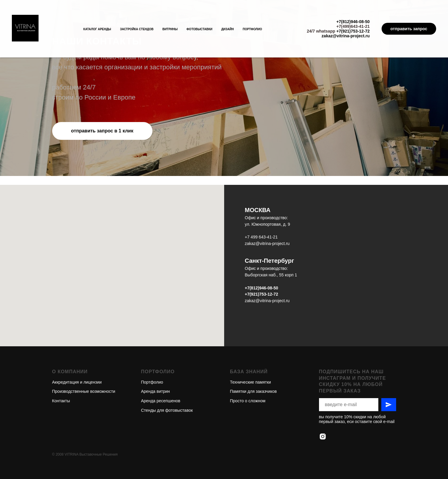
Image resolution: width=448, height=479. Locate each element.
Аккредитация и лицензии (77, 361)
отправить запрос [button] (409, 29)
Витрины (170, 29)
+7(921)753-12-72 (353, 31)
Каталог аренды (97, 29)
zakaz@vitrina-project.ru (346, 36)
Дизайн (227, 29)
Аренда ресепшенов (161, 379)
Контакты (61, 379)
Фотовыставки (199, 29)
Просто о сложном (248, 379)
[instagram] (323, 415)
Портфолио (252, 29)
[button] (102, 131)
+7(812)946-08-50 (353, 22)
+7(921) (252, 294)
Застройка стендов (137, 29)
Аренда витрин (156, 370)
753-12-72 (269, 294)
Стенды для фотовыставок (167, 389)
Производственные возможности (84, 370)
